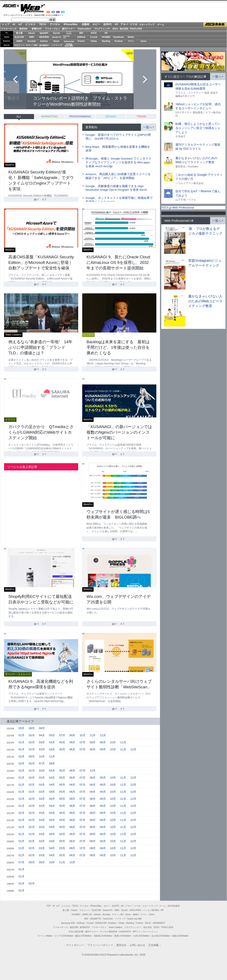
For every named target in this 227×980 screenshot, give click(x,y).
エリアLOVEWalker (64, 936)
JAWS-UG (87, 914)
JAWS (19, 41)
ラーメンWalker (45, 936)
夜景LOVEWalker (123, 936)
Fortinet (119, 41)
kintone (44, 41)
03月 (32, 735)
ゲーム (161, 25)
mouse (31, 33)
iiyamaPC (44, 33)
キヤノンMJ (32, 45)
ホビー (96, 24)
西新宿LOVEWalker (103, 936)
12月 (103, 735)
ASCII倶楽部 (215, 25)
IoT (20, 24)
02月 (32, 742)
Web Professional (33, 9)
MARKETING (49, 116)
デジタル (55, 24)
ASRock (81, 37)
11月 (93, 735)
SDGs (115, 29)
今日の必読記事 (76, 932)
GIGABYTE (56, 37)
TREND (141, 116)
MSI (81, 33)
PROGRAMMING (80, 116)
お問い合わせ (137, 945)
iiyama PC (108, 910)
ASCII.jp (11, 6)
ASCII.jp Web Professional (178, 208)
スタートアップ (147, 25)
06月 (72, 742)
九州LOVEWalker (141, 936)
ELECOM (19, 37)
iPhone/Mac (71, 24)
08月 (32, 728)
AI (14, 24)
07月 (62, 735)
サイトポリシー (75, 945)
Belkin (131, 37)
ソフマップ (57, 45)
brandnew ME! (69, 45)
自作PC (108, 24)
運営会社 (121, 945)
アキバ (124, 24)
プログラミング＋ (133, 927)
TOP (49, 906)
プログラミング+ (102, 29)
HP (106, 33)
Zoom (143, 41)
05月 (22, 728)
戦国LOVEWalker (180, 936)
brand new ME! (135, 919)
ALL (19, 116)
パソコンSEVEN (69, 33)
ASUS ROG (44, 37)
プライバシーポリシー (100, 945)
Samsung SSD (68, 923)
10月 (82, 735)
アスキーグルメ (52, 29)
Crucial (94, 37)
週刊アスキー (68, 29)
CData (94, 41)
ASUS (94, 33)
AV (116, 24)
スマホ (134, 24)
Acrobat (32, 41)
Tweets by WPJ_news (175, 213)
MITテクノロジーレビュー (145, 932)
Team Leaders (115, 927)
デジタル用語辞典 (109, 932)
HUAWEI (106, 37)
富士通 (19, 33)
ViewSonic (119, 37)
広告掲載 (154, 945)
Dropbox (81, 41)
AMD (32, 37)
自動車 (85, 24)
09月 (42, 728)
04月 (42, 735)
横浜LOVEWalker (83, 936)
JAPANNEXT (44, 45)
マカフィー (19, 45)
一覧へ (148, 127)
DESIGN (111, 116)
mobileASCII (125, 932)
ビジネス (30, 24)
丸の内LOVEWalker (161, 936)
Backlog (106, 41)
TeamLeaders (84, 29)
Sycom (56, 33)
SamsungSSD (66, 37)
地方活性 (124, 29)
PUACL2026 (136, 29)
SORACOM (101, 923)
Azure (57, 41)
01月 (22, 735)
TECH (43, 24)
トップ (6, 24)
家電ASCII (37, 29)
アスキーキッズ (9, 29)
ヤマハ (131, 41)
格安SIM (23, 29)
